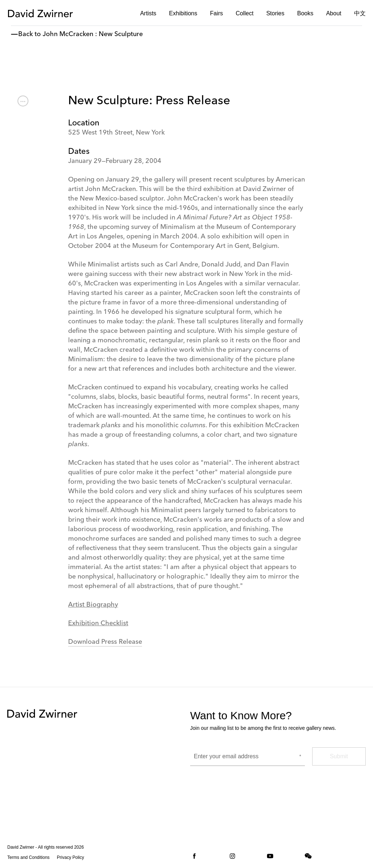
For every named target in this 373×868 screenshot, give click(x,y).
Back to (30, 34)
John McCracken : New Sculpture (93, 34)
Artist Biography (93, 605)
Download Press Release (105, 642)
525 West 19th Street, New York (116, 133)
